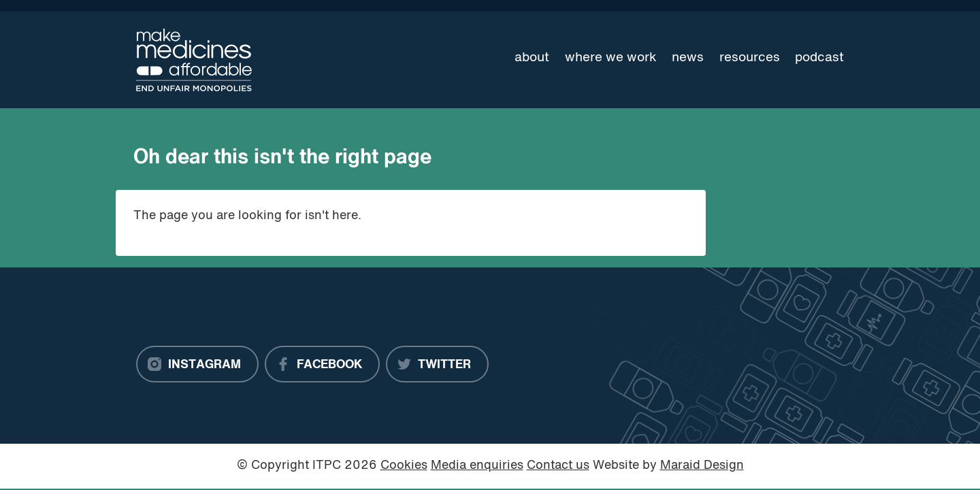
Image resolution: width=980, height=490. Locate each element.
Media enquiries (477, 466)
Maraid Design (702, 466)
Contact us (558, 466)
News (688, 58)
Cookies (404, 466)
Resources (750, 58)
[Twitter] (437, 364)
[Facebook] (322, 364)
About (532, 58)
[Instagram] (197, 364)
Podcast (819, 58)
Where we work (611, 58)
